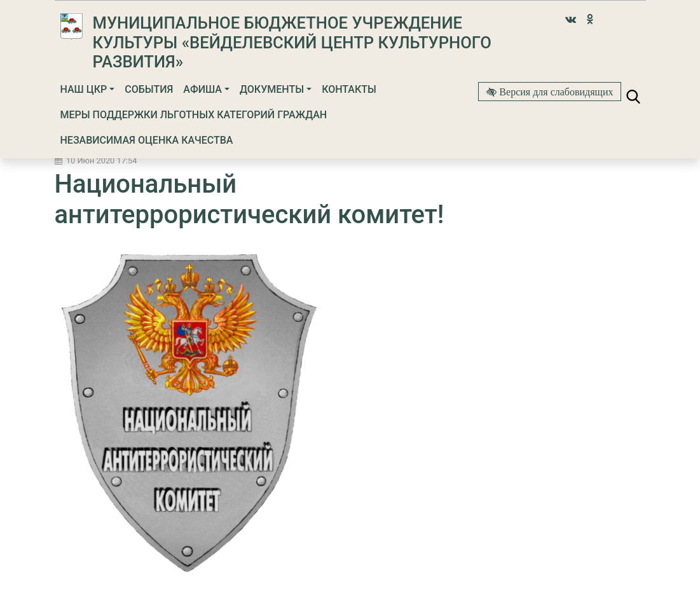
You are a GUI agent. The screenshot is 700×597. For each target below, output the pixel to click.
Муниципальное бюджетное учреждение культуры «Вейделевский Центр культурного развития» (292, 42)
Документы (272, 89)
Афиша (202, 89)
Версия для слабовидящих (555, 92)
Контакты (349, 89)
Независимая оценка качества (147, 140)
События (149, 89)
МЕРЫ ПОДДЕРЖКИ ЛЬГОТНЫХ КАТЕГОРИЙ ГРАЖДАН (194, 115)
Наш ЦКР (84, 89)
